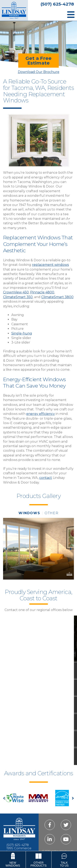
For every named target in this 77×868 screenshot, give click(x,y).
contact (46, 478)
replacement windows (50, 265)
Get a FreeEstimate (38, 60)
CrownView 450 (16, 292)
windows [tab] (29, 513)
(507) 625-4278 (57, 4)
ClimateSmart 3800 (57, 297)
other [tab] (52, 513)
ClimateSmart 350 (18, 297)
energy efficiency (41, 414)
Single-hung (22, 333)
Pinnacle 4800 (42, 292)
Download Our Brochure (39, 72)
